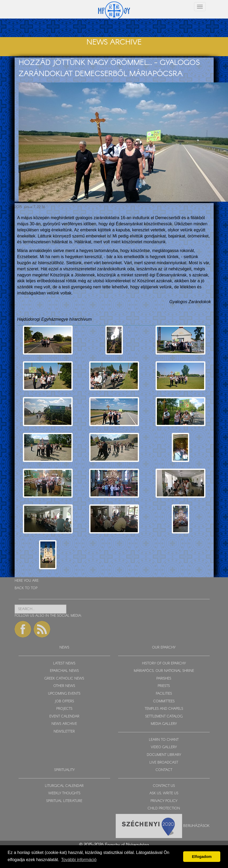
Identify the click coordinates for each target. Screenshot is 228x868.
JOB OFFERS (64, 701)
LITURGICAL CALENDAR (64, 786)
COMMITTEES (164, 701)
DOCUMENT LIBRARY (164, 755)
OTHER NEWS (64, 686)
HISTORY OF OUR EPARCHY (164, 664)
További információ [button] (79, 860)
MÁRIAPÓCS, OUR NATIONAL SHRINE (164, 671)
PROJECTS (64, 709)
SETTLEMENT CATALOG (164, 717)
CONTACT (164, 770)
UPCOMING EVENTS (64, 694)
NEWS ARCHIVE (64, 724)
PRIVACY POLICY (164, 801)
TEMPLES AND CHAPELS (164, 709)
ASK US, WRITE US (164, 793)
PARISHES (164, 679)
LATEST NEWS (64, 664)
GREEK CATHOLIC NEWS (64, 679)
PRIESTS (164, 686)
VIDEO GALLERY (164, 747)
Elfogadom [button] (202, 857)
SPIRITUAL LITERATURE (64, 801)
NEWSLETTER (64, 732)
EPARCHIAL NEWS (64, 671)
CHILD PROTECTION (164, 808)
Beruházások (196, 826)
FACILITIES (164, 694)
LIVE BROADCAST (164, 763)
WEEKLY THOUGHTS (64, 793)
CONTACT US (164, 786)
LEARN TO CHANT (164, 740)
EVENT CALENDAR (64, 717)
